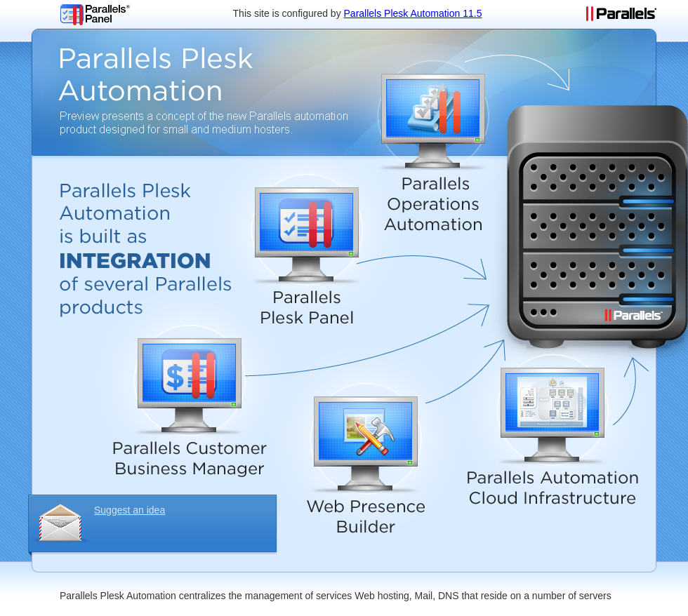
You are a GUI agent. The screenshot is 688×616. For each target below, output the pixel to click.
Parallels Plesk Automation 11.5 (413, 13)
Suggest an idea (130, 510)
